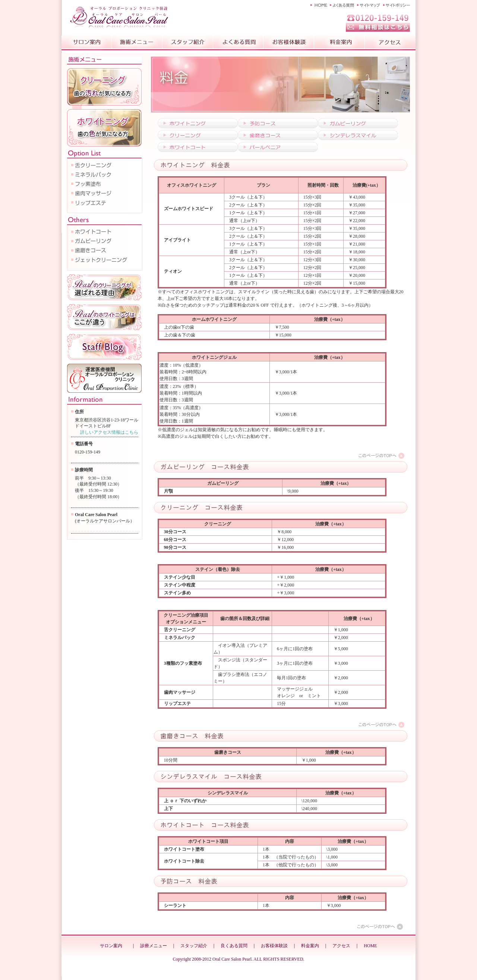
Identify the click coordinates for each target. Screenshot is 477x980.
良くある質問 (234, 946)
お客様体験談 (274, 946)
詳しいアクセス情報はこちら (109, 432)
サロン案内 (111, 946)
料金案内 (310, 946)
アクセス (341, 946)
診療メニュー (154, 946)
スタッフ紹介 (194, 946)
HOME (370, 946)
